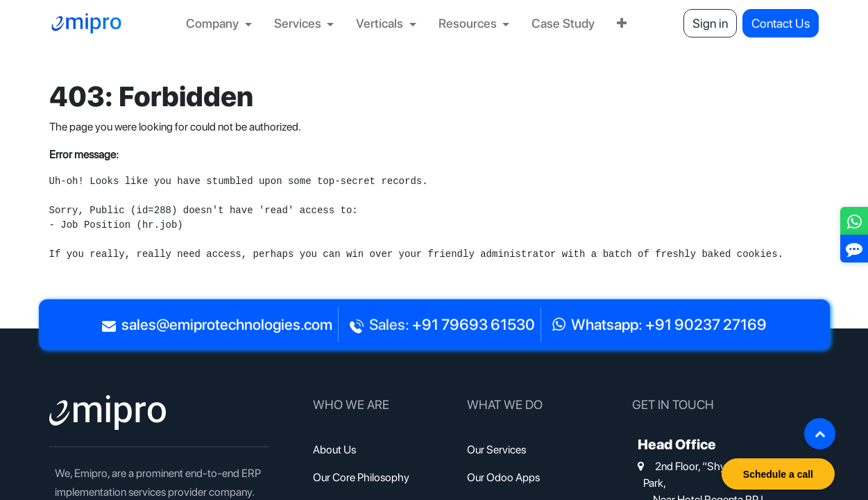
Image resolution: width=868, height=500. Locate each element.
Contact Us (781, 23)
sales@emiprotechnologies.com (227, 324)
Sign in (710, 23)
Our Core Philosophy (361, 477)
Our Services (496, 450)
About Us (334, 450)
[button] (820, 434)
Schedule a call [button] (778, 474)
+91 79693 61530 (474, 324)
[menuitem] (219, 23)
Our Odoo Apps (503, 477)
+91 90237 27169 (706, 324)
